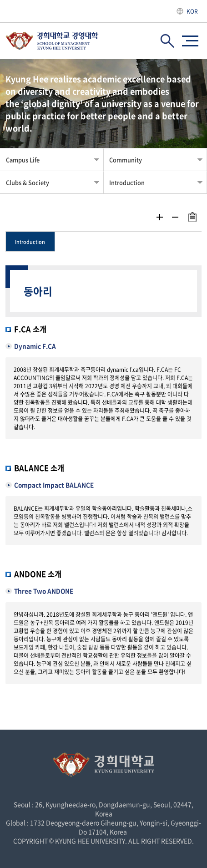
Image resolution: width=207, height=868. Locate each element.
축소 (175, 217)
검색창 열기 (167, 41)
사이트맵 (190, 41)
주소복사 (192, 217)
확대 (160, 217)
